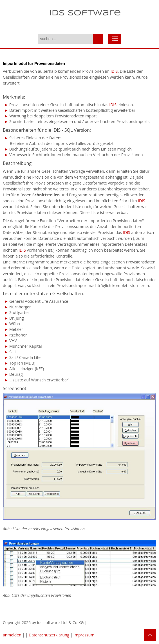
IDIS (114, 71)
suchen (98, 39)
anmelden (12, 635)
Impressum (84, 635)
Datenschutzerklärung (49, 635)
